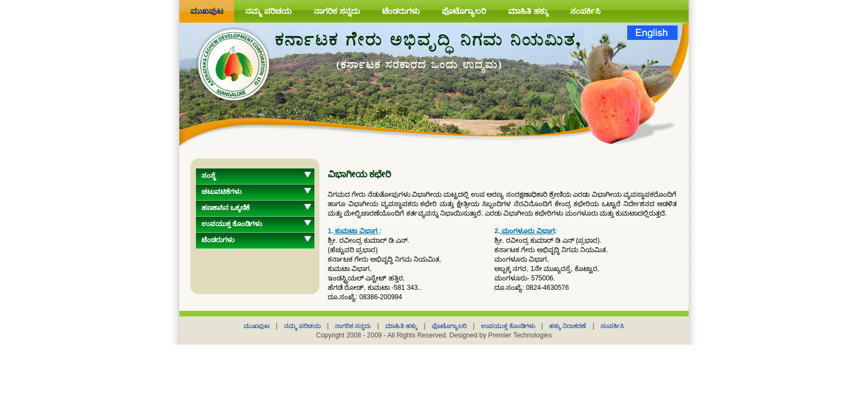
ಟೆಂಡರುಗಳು (401, 11)
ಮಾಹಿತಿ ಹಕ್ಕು (528, 11)
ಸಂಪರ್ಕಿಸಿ (585, 11)
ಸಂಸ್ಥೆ (209, 176)
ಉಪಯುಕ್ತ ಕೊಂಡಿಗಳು (232, 224)
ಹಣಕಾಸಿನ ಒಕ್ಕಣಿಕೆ (226, 208)
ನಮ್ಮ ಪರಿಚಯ (268, 11)
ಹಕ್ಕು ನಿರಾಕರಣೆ (569, 326)
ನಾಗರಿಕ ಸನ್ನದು (337, 11)
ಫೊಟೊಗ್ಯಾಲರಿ (464, 11)
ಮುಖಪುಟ (207, 11)
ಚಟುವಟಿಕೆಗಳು (221, 192)
